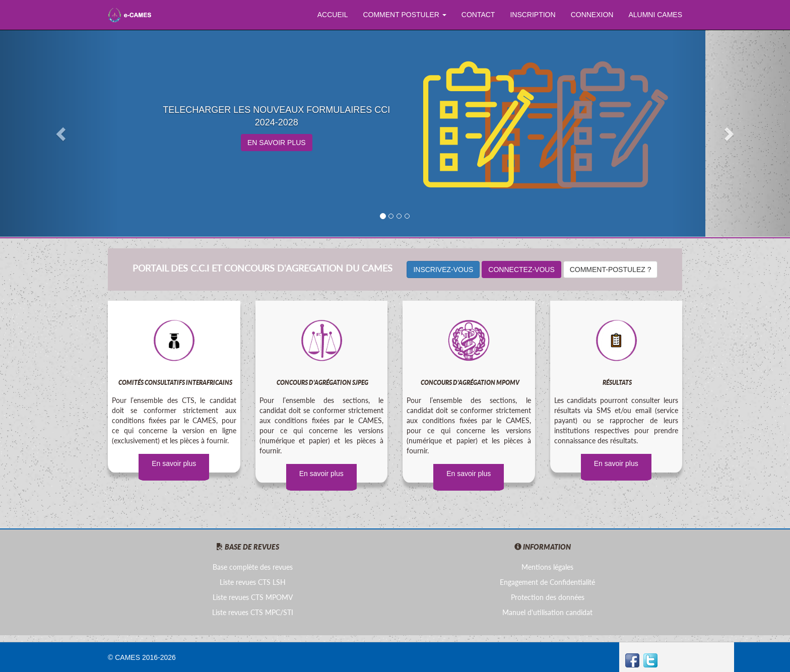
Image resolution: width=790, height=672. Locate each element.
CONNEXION (592, 15)
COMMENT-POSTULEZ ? (611, 270)
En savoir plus (174, 463)
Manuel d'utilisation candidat (547, 612)
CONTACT (478, 15)
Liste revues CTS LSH (253, 582)
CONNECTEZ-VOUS (521, 270)
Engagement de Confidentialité (547, 582)
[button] (59, 131)
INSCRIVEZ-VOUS (443, 270)
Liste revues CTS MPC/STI (253, 612)
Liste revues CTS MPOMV (253, 597)
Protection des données (548, 597)
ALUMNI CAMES (655, 15)
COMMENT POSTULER (404, 15)
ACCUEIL (333, 15)
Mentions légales (547, 567)
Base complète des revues (253, 567)
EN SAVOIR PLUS (277, 143)
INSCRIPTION (533, 15)
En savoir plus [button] (321, 474)
